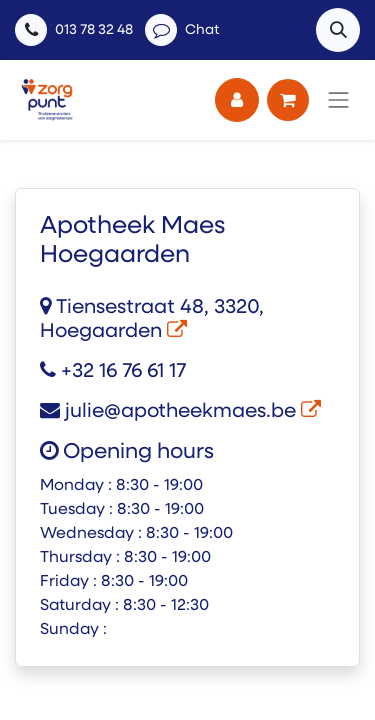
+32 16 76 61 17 (113, 372)
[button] (338, 30)
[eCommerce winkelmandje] (288, 100)
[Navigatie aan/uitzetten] (339, 100)
